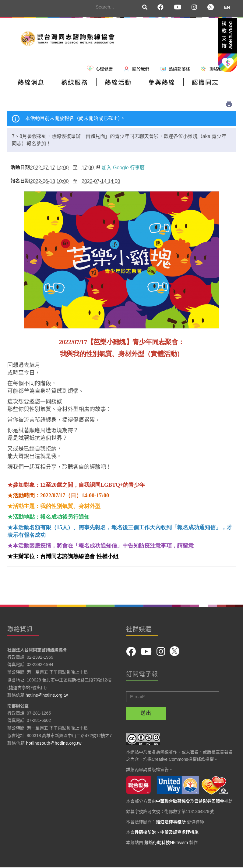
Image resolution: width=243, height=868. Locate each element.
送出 (146, 713)
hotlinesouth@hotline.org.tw (54, 743)
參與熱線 (162, 83)
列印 (229, 104)
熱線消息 (31, 83)
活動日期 (19, 167)
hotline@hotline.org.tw (47, 695)
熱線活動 (118, 83)
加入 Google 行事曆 (120, 168)
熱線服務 (75, 83)
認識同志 (205, 83)
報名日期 (19, 181)
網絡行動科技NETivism (166, 842)
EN (227, 7)
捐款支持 (227, 36)
